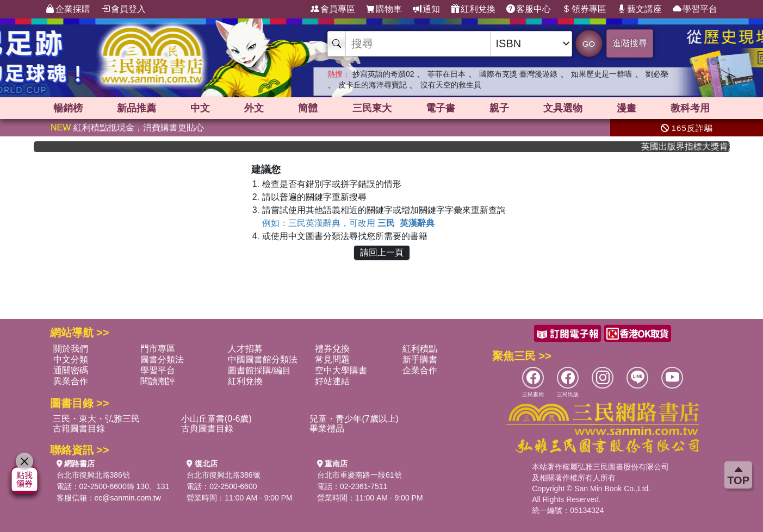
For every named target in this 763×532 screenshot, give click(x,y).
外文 (254, 108)
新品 (137, 108)
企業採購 (68, 9)
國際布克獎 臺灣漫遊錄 (518, 74)
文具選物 (563, 108)
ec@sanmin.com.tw (128, 498)
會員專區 (333, 9)
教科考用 (690, 108)
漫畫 (626, 108)
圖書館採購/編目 (259, 370)
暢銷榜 (68, 108)
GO (589, 44)
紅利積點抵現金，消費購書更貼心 (127, 127)
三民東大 (372, 108)
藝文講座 (640, 9)
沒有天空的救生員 (451, 85)
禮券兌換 (332, 349)
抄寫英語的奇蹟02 (383, 74)
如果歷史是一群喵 (601, 74)
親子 (499, 108)
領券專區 (584, 9)
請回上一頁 (382, 252)
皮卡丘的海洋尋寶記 (373, 85)
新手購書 (420, 359)
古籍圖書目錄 (79, 428)
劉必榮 (657, 74)
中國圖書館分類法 (263, 359)
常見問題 (332, 359)
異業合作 (71, 381)
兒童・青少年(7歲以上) (354, 419)
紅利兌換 (473, 9)
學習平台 (695, 9)
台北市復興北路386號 (93, 475)
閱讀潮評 (158, 381)
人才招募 (245, 349)
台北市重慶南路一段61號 (359, 475)
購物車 (384, 9)
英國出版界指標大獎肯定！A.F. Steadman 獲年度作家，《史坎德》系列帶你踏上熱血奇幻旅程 (692, 146)
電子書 (441, 108)
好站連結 (332, 381)
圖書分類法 (162, 359)
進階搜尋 (630, 43)
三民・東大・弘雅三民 (96, 419)
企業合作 (420, 370)
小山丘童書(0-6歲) (216, 419)
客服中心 (529, 9)
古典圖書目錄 (207, 428)
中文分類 (71, 359)
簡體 (308, 108)
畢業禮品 (327, 428)
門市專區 (158, 349)
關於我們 (71, 349)
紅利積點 (420, 349)
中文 (200, 108)
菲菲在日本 (446, 74)
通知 (426, 9)
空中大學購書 (341, 370)
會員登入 (123, 9)
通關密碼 (71, 370)
